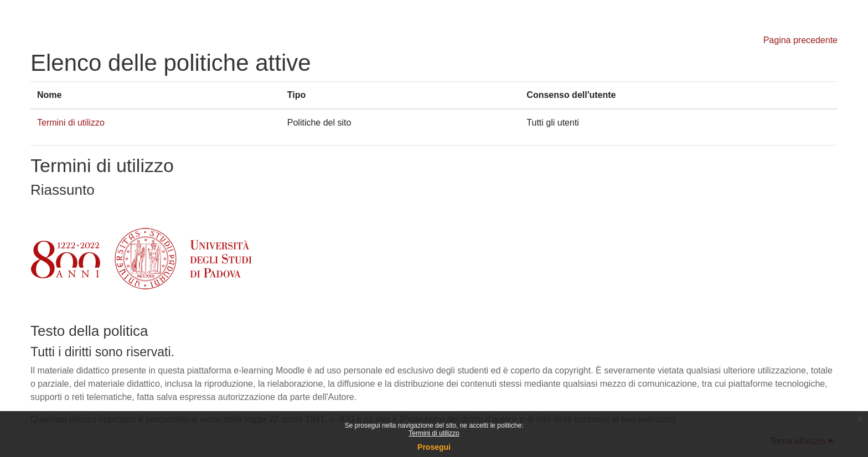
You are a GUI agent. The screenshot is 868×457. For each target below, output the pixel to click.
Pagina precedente (800, 40)
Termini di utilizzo (434, 433)
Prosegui (434, 447)
